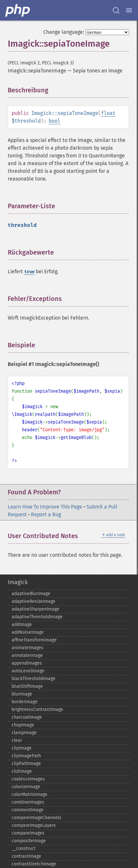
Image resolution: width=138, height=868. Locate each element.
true (29, 272)
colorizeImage (26, 787)
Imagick (18, 582)
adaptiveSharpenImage (35, 609)
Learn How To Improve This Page (45, 507)
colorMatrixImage (30, 794)
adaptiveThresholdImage (37, 617)
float (108, 113)
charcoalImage (27, 717)
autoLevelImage (28, 671)
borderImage (25, 702)
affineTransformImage (34, 640)
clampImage (24, 733)
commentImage (28, 810)
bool (54, 121)
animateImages (28, 648)
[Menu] (129, 10)
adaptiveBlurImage (31, 594)
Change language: (64, 32)
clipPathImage (26, 764)
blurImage (22, 694)
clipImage (22, 748)
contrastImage (26, 856)
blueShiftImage (27, 686)
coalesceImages (28, 779)
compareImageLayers (34, 825)
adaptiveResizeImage (34, 601)
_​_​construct (24, 849)
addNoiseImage (28, 632)
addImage (22, 625)
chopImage (23, 725)
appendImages (27, 663)
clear (17, 740)
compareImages (28, 833)
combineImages (28, 802)
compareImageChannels (36, 818)
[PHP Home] (18, 10)
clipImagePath (26, 756)
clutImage (22, 771)
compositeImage (29, 841)
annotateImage (27, 655)
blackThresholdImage (34, 679)
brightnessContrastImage (37, 709)
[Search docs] (116, 10)
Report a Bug (46, 514)
